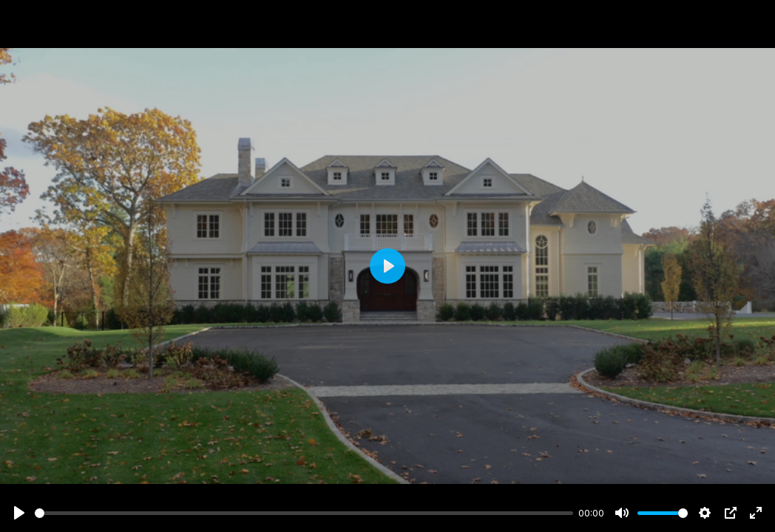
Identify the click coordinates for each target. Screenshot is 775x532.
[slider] (304, 513)
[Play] (19, 513)
